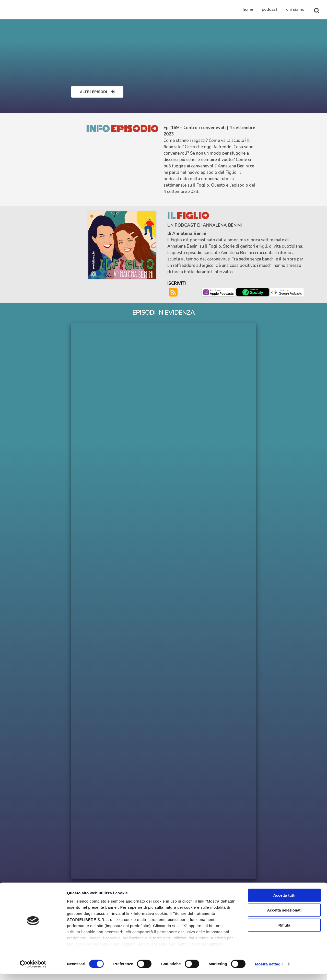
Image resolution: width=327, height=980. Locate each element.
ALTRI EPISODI (97, 92)
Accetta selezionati (284, 916)
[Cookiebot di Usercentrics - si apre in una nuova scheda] (33, 970)
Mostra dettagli (269, 970)
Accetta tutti (284, 901)
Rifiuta (284, 931)
